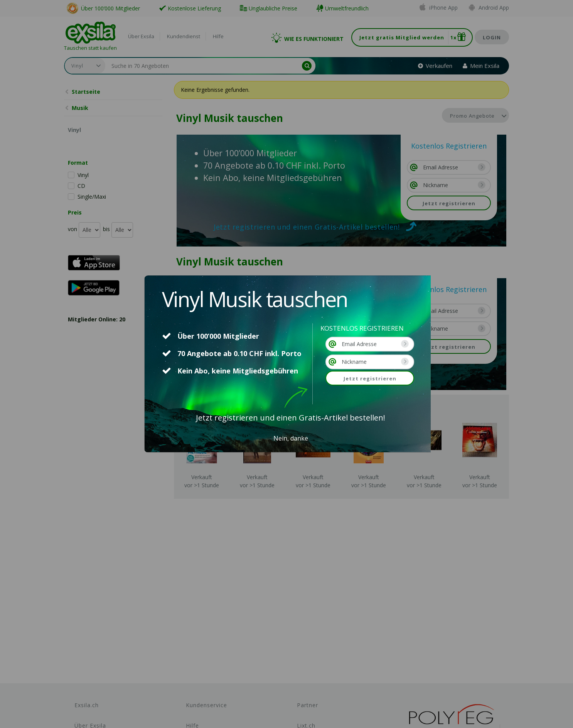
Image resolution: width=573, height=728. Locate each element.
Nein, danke (291, 438)
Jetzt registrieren (370, 378)
